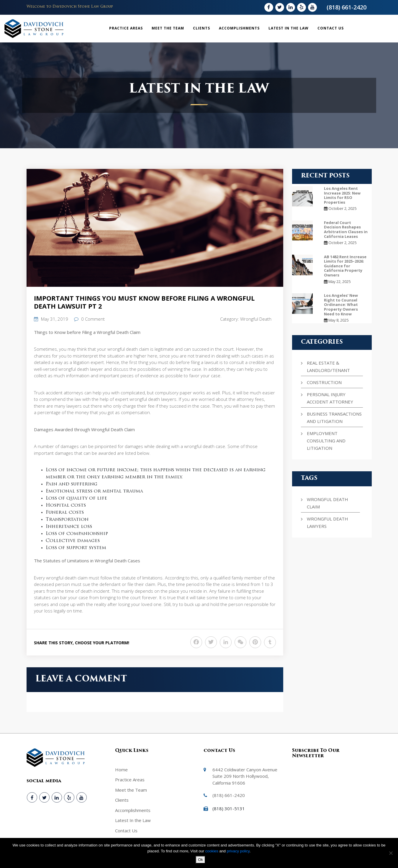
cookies (212, 851)
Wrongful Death (256, 319)
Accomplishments (239, 28)
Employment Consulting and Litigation (326, 441)
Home (121, 770)
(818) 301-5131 (229, 808)
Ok (200, 860)
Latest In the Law (289, 28)
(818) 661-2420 (347, 7)
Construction (324, 382)
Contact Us (331, 28)
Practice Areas (126, 28)
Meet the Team (168, 28)
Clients (202, 28)
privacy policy (238, 851)
